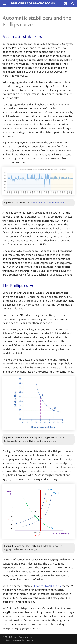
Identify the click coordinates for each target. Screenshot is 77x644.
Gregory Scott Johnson (21, 637)
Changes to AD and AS (48, 586)
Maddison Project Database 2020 (48, 203)
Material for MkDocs (23, 641)
